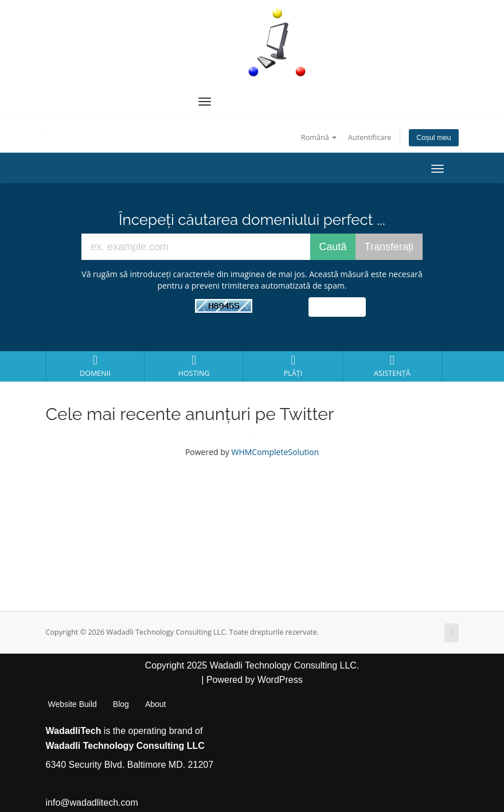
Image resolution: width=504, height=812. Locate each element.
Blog (121, 704)
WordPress (280, 680)
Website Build (73, 704)
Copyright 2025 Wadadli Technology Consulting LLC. (252, 665)
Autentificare (370, 137)
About (156, 704)
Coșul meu (433, 138)
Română (319, 137)
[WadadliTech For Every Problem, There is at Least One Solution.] (278, 42)
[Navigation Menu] (205, 102)
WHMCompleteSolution (275, 452)
